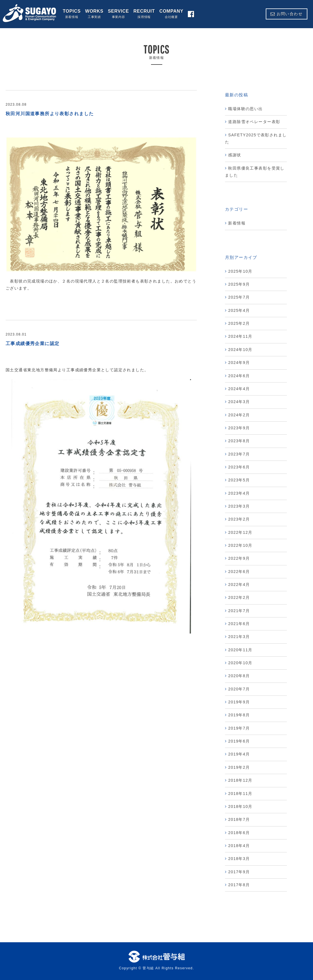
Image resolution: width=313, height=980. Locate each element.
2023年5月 (239, 480)
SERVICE (119, 14)
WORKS (94, 14)
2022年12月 (240, 532)
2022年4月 (239, 585)
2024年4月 (239, 389)
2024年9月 (239, 363)
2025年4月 (239, 310)
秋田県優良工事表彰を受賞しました (255, 172)
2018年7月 (239, 819)
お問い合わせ (287, 14)
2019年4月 (239, 754)
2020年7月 (239, 689)
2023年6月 (239, 467)
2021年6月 (239, 624)
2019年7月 (239, 728)
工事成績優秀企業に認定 (33, 344)
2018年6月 (239, 833)
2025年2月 (239, 323)
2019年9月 (239, 702)
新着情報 (237, 223)
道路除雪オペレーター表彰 (254, 122)
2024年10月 (240, 350)
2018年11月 (240, 794)
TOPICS (72, 14)
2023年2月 (239, 519)
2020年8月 (239, 676)
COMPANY (172, 14)
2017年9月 (239, 872)
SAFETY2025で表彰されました (256, 138)
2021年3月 (239, 637)
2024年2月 (239, 415)
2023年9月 (239, 428)
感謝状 (235, 155)
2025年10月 (240, 271)
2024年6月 (239, 376)
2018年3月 (239, 859)
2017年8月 (239, 885)
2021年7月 (239, 611)
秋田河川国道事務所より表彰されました (50, 114)
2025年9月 (239, 284)
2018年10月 (240, 806)
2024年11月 (240, 336)
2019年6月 (239, 741)
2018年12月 (240, 780)
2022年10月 (240, 545)
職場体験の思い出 (248, 109)
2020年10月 (240, 663)
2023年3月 (239, 506)
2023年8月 (239, 441)
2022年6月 (239, 572)
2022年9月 (239, 558)
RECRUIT (144, 14)
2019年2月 (239, 767)
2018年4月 (239, 846)
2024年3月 (239, 402)
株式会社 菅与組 (30, 13)
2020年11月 (240, 650)
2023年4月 (239, 493)
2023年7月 (239, 454)
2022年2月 (239, 597)
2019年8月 (239, 715)
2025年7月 (239, 297)
